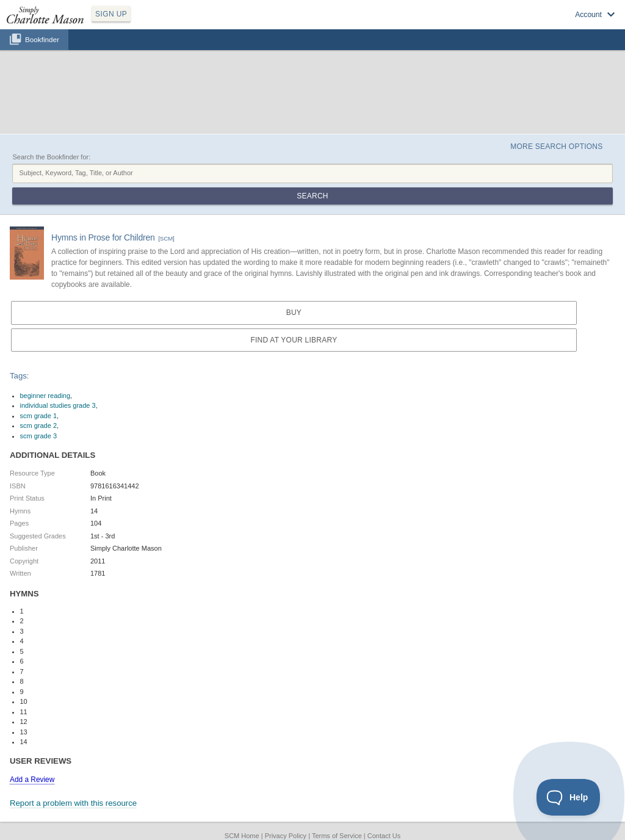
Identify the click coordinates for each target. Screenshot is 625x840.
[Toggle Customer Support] (569, 797)
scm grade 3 (39, 436)
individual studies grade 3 (58, 405)
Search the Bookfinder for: (51, 157)
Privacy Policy (286, 836)
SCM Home (242, 836)
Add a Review (32, 780)
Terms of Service (337, 836)
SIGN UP (111, 14)
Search (312, 196)
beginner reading (45, 396)
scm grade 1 (39, 416)
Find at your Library (294, 340)
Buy (294, 313)
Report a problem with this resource (73, 803)
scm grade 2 (39, 425)
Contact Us (384, 836)
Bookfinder (42, 39)
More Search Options (556, 147)
